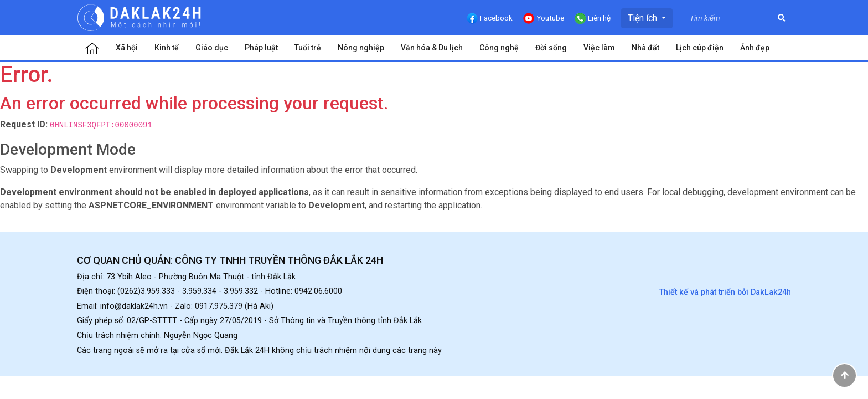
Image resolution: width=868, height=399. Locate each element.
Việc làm (599, 48)
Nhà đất (645, 48)
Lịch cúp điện (700, 48)
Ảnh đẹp (755, 48)
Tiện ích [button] (644, 18)
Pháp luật (261, 48)
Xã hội (127, 48)
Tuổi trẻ (308, 48)
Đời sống (551, 48)
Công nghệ (499, 48)
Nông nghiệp (361, 48)
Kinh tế (167, 48)
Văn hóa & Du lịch (432, 48)
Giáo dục (212, 48)
